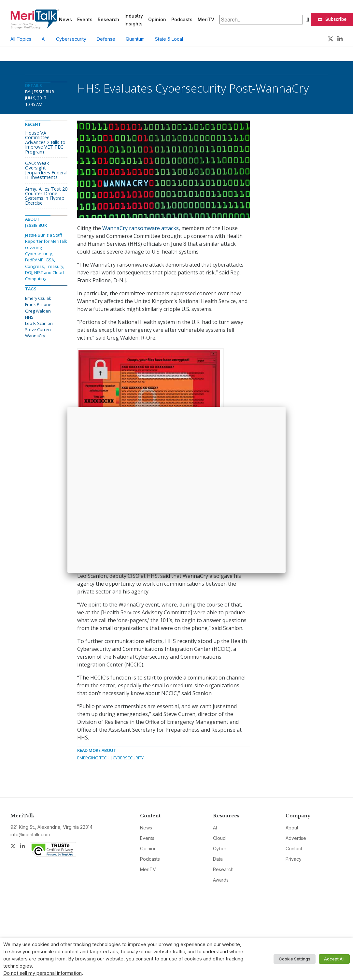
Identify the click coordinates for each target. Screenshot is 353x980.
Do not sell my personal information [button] (42, 973)
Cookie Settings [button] (295, 959)
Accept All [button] (334, 959)
